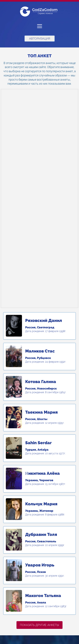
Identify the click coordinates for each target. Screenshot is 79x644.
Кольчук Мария (41, 504)
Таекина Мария (41, 412)
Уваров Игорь (40, 565)
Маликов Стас (40, 351)
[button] (39, 26)
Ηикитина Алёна (42, 473)
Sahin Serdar (38, 443)
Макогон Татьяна (43, 596)
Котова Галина (41, 382)
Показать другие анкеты (39, 625)
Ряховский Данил (44, 320)
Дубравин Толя (41, 534)
